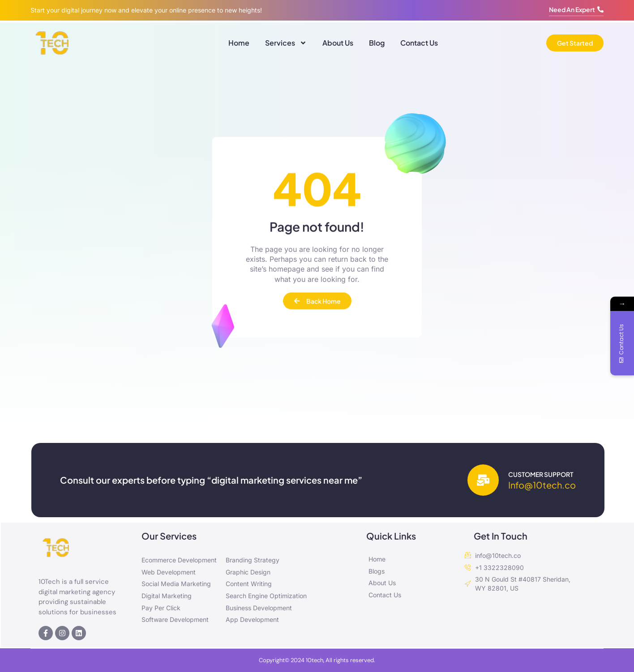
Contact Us (419, 43)
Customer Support (541, 474)
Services (286, 43)
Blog (377, 43)
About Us (338, 43)
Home (239, 43)
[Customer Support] (483, 480)
